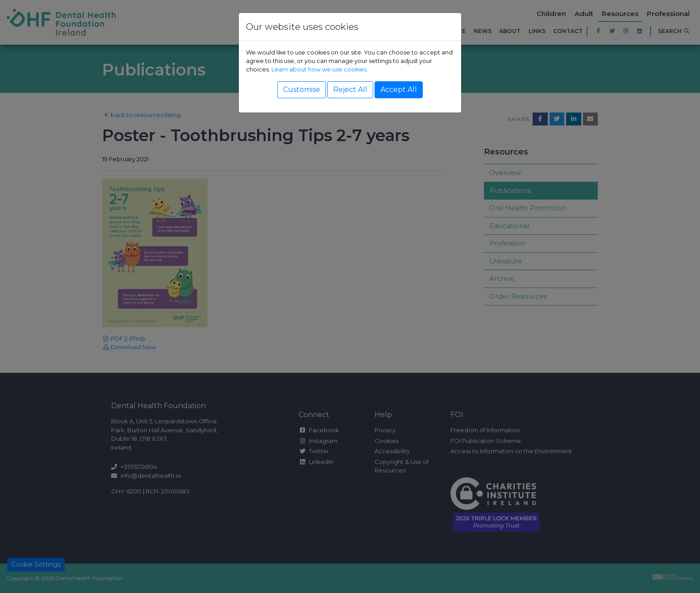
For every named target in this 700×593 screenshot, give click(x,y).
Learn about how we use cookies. (320, 69)
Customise (302, 90)
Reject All (350, 90)
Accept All (399, 90)
